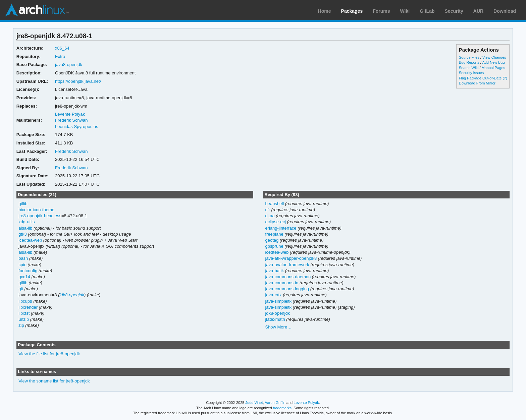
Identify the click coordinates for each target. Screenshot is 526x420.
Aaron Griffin (275, 403)
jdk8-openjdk (72, 295)
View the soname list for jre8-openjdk (54, 381)
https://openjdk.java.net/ (78, 81)
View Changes (494, 57)
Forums (381, 11)
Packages (352, 11)
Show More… (278, 327)
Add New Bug (493, 62)
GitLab (427, 11)
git (21, 289)
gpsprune (274, 246)
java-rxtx (273, 295)
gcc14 (24, 277)
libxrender (28, 307)
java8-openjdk (69, 65)
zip (21, 325)
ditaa (270, 216)
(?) (505, 78)
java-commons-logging (287, 289)
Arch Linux (37, 10)
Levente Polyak (70, 114)
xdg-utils (27, 222)
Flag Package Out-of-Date (480, 78)
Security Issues (471, 73)
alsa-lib (25, 228)
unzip (24, 319)
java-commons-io (282, 283)
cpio (22, 265)
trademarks (282, 408)
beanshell (274, 204)
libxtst (24, 313)
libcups (25, 301)
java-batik (274, 271)
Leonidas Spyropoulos (77, 127)
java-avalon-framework (287, 265)
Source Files (469, 57)
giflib (23, 204)
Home (325, 11)
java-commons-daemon (288, 277)
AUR (478, 11)
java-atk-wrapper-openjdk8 (291, 258)
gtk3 (23, 234)
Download (505, 11)
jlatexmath (275, 319)
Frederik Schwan (71, 120)
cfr (267, 210)
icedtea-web (30, 240)
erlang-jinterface (281, 228)
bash (23, 258)
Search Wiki (469, 68)
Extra (60, 56)
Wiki (405, 11)
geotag (272, 240)
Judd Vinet (254, 403)
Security (454, 11)
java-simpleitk (278, 301)
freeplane (274, 234)
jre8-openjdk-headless (40, 216)
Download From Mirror (477, 83)
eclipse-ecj (275, 222)
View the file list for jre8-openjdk (49, 354)
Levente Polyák (306, 403)
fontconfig (28, 271)
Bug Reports (469, 62)
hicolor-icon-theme (36, 210)
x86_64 (62, 48)
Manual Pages (493, 68)
